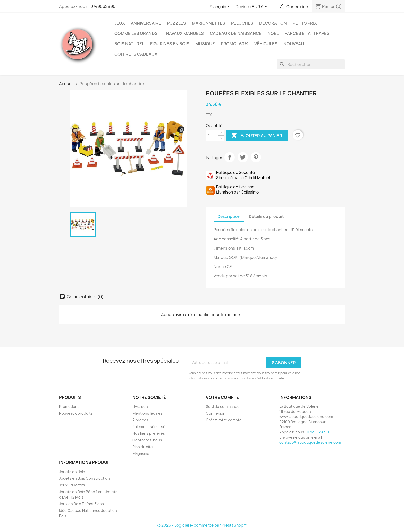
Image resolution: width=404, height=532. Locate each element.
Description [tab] (229, 217)
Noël (273, 33)
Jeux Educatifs (72, 485)
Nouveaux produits (76, 413)
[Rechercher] (311, 64)
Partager (230, 157)
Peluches (242, 23)
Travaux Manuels (184, 33)
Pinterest (256, 157)
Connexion (216, 413)
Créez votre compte (224, 420)
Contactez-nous (147, 440)
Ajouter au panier (257, 136)
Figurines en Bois (170, 44)
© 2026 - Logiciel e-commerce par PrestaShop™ (202, 525)
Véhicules (266, 44)
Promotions (69, 407)
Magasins (141, 453)
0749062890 (103, 6)
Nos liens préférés (149, 433)
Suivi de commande (223, 407)
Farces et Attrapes (307, 33)
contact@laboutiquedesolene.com (310, 442)
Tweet (243, 157)
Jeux (120, 23)
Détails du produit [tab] (266, 217)
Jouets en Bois (72, 472)
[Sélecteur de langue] (221, 7)
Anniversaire (146, 23)
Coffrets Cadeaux (136, 54)
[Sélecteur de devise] (260, 7)
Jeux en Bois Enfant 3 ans (81, 504)
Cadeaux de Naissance (236, 33)
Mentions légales (148, 413)
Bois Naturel (129, 44)
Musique (205, 44)
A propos (140, 420)
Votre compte (222, 397)
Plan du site (143, 447)
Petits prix (305, 23)
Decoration (273, 23)
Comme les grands (136, 33)
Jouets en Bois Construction (84, 478)
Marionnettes (209, 23)
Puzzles (176, 23)
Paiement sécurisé (149, 427)
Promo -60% (235, 44)
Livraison (140, 407)
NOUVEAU (294, 44)
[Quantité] (212, 136)
